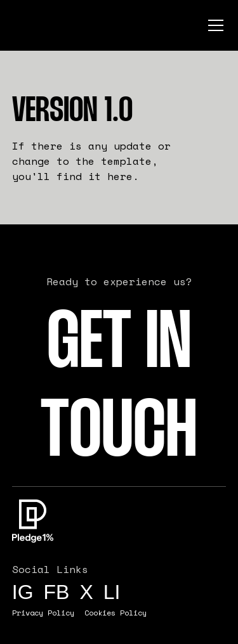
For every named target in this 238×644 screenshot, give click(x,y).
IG (23, 592)
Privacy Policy (43, 613)
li (112, 592)
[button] (213, 25)
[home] (56, 25)
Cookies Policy (116, 613)
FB (57, 592)
